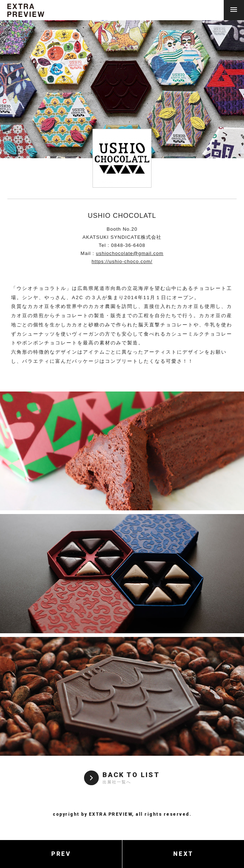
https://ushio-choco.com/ (122, 261)
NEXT (183, 854)
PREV (61, 854)
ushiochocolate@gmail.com (130, 253)
